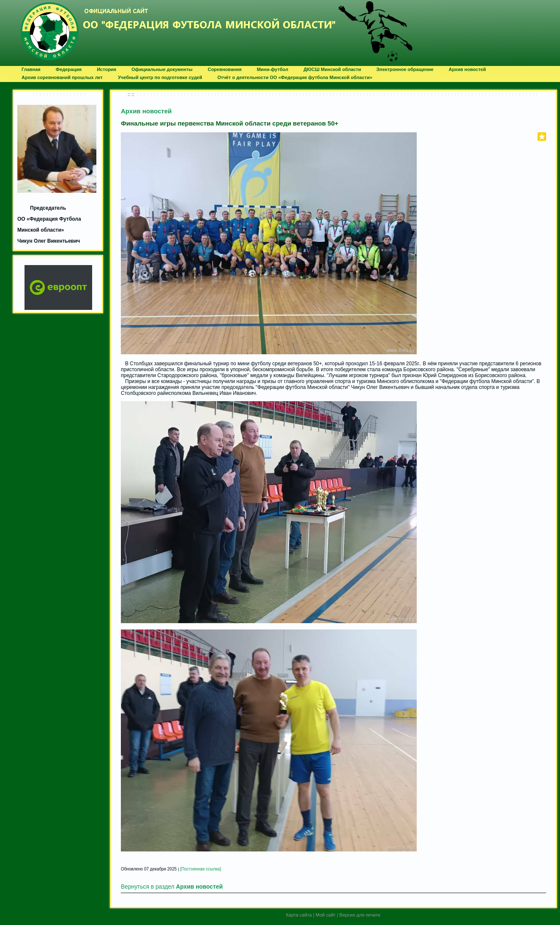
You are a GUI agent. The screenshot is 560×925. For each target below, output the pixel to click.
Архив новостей (146, 111)
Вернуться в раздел (172, 887)
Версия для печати (360, 915)
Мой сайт (326, 915)
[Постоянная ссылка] (201, 869)
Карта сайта (299, 915)
